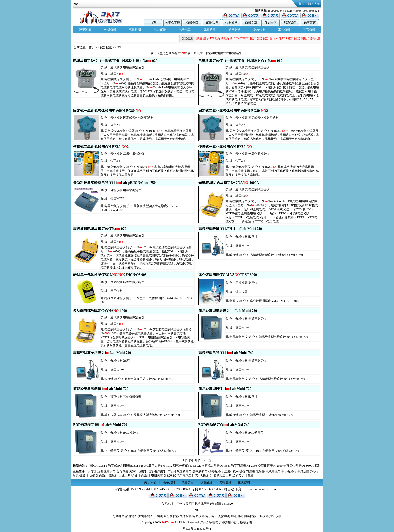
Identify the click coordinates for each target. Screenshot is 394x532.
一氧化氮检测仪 (259, 154)
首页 (302, 4)
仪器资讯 (231, 23)
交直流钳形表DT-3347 (216, 466)
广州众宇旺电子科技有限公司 (220, 522)
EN (212, 38)
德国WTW (117, 198)
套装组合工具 (223, 475)
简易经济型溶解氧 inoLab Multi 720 (157, 415)
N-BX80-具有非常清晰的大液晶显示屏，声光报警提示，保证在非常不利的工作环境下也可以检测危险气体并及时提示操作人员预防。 (272, 171)
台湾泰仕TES (278, 38)
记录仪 (171, 475)
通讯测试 (234, 30)
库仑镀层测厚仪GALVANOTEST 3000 (274, 301)
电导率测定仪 (132, 190)
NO (119, 47)
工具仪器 (284, 30)
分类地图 (119, 516)
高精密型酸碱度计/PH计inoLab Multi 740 (276, 255)
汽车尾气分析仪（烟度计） (195, 475)
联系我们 (290, 23)
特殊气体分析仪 (134, 282)
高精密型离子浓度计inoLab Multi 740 (149, 379)
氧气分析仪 (200, 472)
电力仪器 (160, 30)
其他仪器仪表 (132, 397)
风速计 (134, 472)
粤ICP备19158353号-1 (197, 529)
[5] (200, 460)
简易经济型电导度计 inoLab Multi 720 (283, 337)
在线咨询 (244, 482)
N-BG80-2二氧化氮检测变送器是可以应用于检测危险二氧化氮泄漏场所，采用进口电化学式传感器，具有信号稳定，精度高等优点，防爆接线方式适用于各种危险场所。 (272, 135)
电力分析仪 (289, 472)
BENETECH (241, 38)
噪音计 (136, 475)
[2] (187, 460)
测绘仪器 (259, 30)
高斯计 (104, 475)
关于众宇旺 (173, 23)
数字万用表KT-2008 (244, 466)
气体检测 (135, 30)
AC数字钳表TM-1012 (158, 466)
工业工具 (125, 475)
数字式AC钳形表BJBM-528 (126, 466)
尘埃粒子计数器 (243, 475)
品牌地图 (131, 516)
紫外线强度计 (158, 472)
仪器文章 (251, 23)
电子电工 (185, 30)
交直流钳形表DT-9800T (299, 466)
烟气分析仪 (216, 472)
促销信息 (225, 482)
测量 (304, 38)
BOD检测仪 (131, 433)
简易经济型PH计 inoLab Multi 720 (272, 415)
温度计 (92, 472)
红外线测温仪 (107, 472)
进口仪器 (294, 38)
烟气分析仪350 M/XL (187, 466)
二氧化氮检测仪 (134, 154)
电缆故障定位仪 (134, 67)
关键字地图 (146, 516)
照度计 (143, 472)
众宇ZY (115, 125)
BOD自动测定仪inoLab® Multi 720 (153, 451)
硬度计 (84, 475)
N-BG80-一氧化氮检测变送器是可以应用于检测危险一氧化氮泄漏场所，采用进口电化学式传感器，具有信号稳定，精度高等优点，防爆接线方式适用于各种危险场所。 (147, 135)
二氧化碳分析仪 (235, 472)
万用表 (251, 472)
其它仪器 (309, 30)
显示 (206, 38)
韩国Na (117, 74)
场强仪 (94, 475)
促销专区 (271, 23)
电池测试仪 (273, 472)
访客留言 (310, 23)
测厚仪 (253, 283)
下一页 (207, 460)
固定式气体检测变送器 (138, 118)
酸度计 (253, 237)
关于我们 (150, 482)
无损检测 (210, 30)
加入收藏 (314, 4)
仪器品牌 (212, 23)
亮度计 (146, 475)
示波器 (260, 472)
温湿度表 (122, 472)
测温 (199, 38)
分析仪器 (110, 30)
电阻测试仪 (159, 475)
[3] (191, 460)
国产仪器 (256, 38)
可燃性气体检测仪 (180, 472)
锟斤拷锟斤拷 (224, 38)
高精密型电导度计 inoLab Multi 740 (282, 379)
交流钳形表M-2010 (270, 466)
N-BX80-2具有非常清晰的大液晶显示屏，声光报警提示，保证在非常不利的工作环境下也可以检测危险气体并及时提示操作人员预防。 (147, 171)
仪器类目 (192, 23)
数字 (313, 38)
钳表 (76, 475)
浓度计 (128, 361)
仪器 (266, 38)
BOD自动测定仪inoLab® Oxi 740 (277, 451)
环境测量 (85, 30)
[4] (195, 460)
